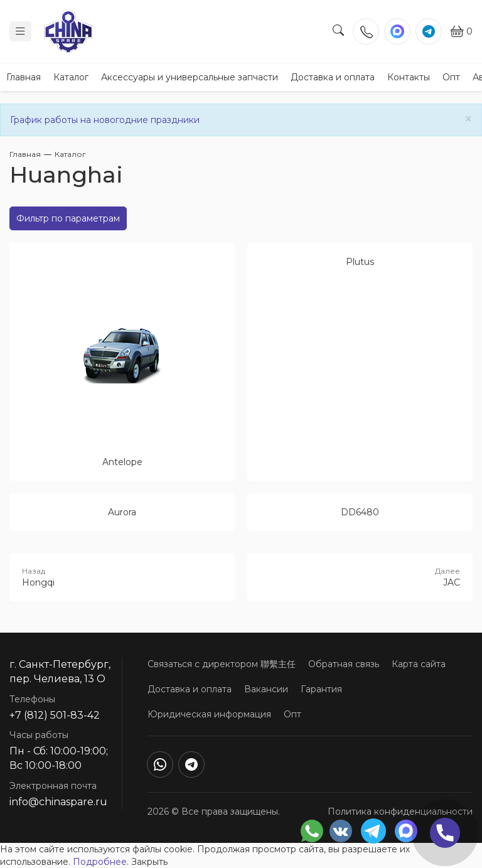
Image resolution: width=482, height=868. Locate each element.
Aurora (122, 512)
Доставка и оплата (333, 77)
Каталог (71, 77)
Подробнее (100, 862)
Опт (451, 77)
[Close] (469, 119)
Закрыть (149, 862)
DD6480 (360, 512)
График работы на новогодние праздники (105, 120)
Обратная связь (344, 664)
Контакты (409, 77)
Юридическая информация (209, 714)
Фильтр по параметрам (68, 218)
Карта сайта (419, 664)
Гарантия (321, 689)
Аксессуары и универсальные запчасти (190, 77)
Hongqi (122, 577)
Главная (24, 77)
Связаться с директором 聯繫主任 (222, 664)
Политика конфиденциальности (400, 812)
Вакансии (266, 689)
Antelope (122, 462)
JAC (360, 577)
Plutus (360, 262)
